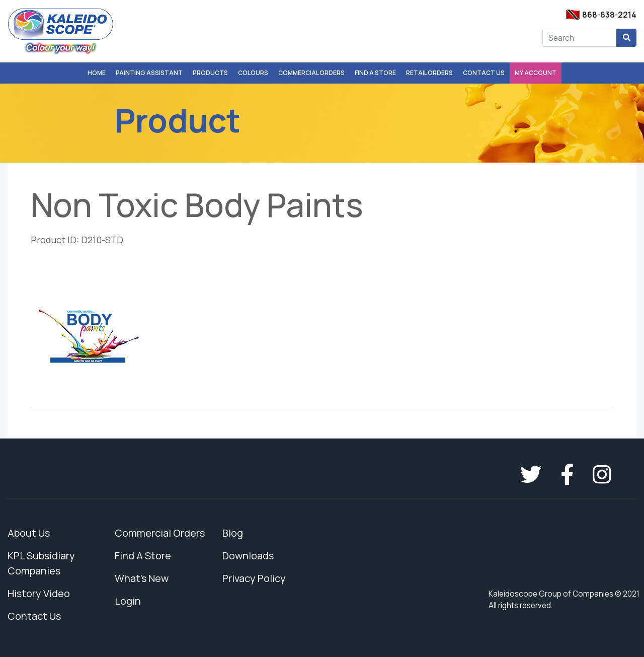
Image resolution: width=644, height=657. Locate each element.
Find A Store (375, 73)
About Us (29, 533)
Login (128, 601)
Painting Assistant (149, 73)
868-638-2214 (609, 15)
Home (97, 73)
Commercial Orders (311, 73)
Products (210, 73)
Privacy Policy (254, 578)
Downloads (248, 556)
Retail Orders (429, 73)
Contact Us (484, 73)
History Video (39, 593)
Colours (253, 73)
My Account (536, 73)
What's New (142, 578)
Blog (233, 533)
